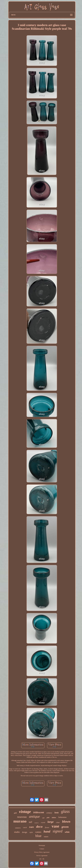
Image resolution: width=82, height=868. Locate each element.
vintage (25, 812)
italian (54, 817)
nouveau (22, 817)
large (51, 822)
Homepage (42, 845)
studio (17, 832)
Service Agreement (42, 856)
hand (47, 831)
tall (31, 822)
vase (55, 826)
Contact (42, 849)
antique (34, 816)
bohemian (62, 817)
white (67, 832)
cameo (38, 832)
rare (31, 827)
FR (43, 859)
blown (66, 822)
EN (40, 859)
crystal (43, 822)
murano (20, 821)
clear (58, 822)
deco (39, 827)
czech (25, 828)
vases (46, 837)
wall (43, 818)
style (31, 832)
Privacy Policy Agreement (42, 852)
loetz (57, 813)
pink (48, 818)
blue (38, 836)
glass (65, 811)
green (65, 827)
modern (36, 823)
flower (47, 828)
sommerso (18, 828)
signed (57, 831)
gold (15, 813)
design (25, 832)
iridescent (39, 812)
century (49, 813)
